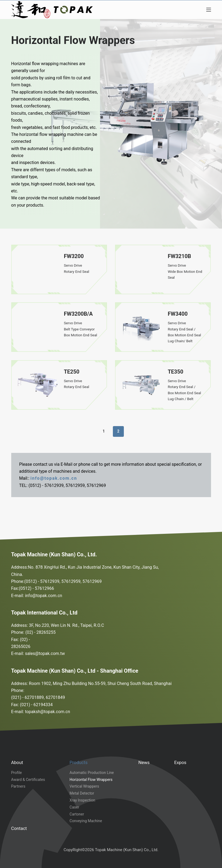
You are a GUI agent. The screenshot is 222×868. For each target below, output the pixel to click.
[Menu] (209, 10)
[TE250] (38, 385)
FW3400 (178, 314)
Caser (74, 807)
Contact (19, 828)
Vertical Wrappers (84, 786)
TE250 (72, 372)
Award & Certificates (28, 780)
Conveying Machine (86, 821)
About (17, 762)
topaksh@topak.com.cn (47, 712)
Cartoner (77, 814)
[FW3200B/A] (38, 327)
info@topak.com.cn (54, 478)
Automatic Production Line (92, 773)
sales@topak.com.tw (45, 653)
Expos (180, 762)
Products (79, 762)
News (144, 762)
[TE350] (141, 385)
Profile (17, 773)
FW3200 (74, 256)
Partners (18, 786)
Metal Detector (82, 793)
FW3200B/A (78, 314)
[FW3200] (38, 269)
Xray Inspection (82, 800)
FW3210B (179, 256)
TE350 (175, 372)
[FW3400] (141, 327)
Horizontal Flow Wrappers (91, 780)
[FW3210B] (141, 269)
